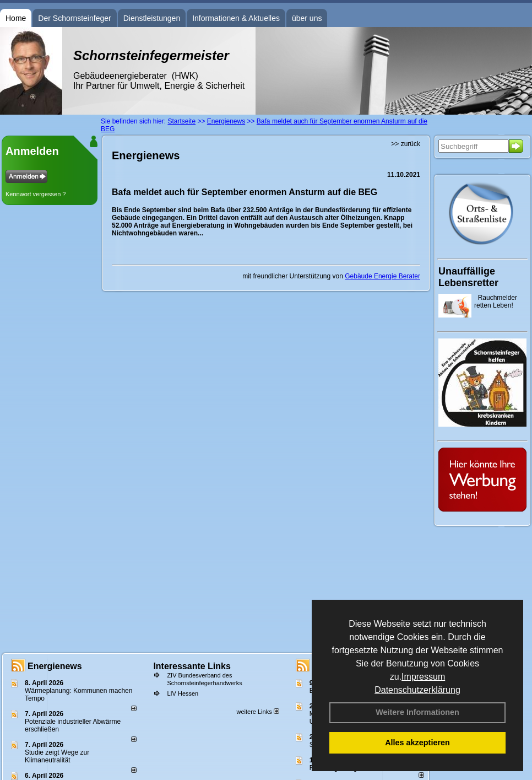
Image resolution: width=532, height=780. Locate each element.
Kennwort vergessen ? (36, 194)
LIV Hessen (183, 693)
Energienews (55, 666)
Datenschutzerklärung (417, 690)
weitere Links (257, 712)
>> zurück (406, 144)
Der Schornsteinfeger (74, 18)
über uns (307, 18)
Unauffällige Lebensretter (468, 277)
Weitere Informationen (417, 712)
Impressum (423, 677)
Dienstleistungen (152, 18)
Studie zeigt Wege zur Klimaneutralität (57, 756)
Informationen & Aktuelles (236, 18)
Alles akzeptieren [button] (417, 743)
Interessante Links (192, 666)
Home (16, 18)
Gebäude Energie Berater (382, 276)
